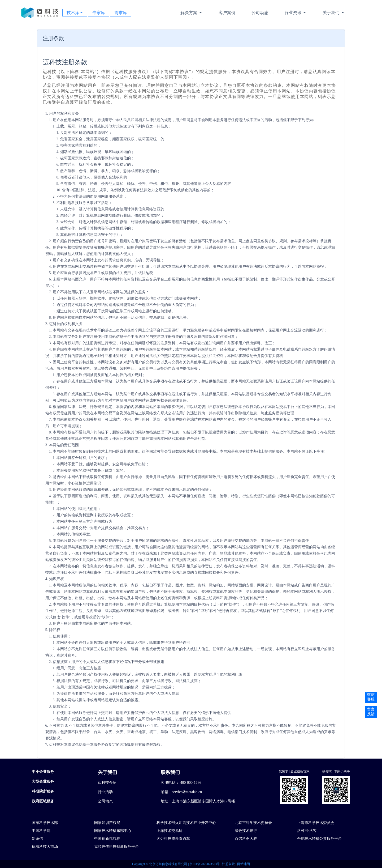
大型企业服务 (43, 782)
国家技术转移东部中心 (113, 831)
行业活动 (105, 792)
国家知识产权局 (107, 823)
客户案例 (227, 13)
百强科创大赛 (246, 839)
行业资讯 (296, 13)
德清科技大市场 (45, 847)
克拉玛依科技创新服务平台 (116, 847)
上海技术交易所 (170, 831)
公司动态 (260, 13)
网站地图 (244, 864)
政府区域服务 (43, 801)
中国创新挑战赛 (107, 839)
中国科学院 (41, 831)
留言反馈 (371, 712)
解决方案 (192, 13)
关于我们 (334, 13)
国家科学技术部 (45, 823)
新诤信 (37, 839)
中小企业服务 (43, 772)
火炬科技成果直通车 (173, 839)
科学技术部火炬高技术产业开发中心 (186, 823)
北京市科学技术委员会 (253, 823)
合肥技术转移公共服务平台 (319, 839)
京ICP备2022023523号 (205, 864)
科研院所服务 (43, 791)
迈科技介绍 (107, 783)
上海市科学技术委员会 (316, 823)
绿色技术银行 (246, 831)
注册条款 (229, 864)
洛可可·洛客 (307, 831)
